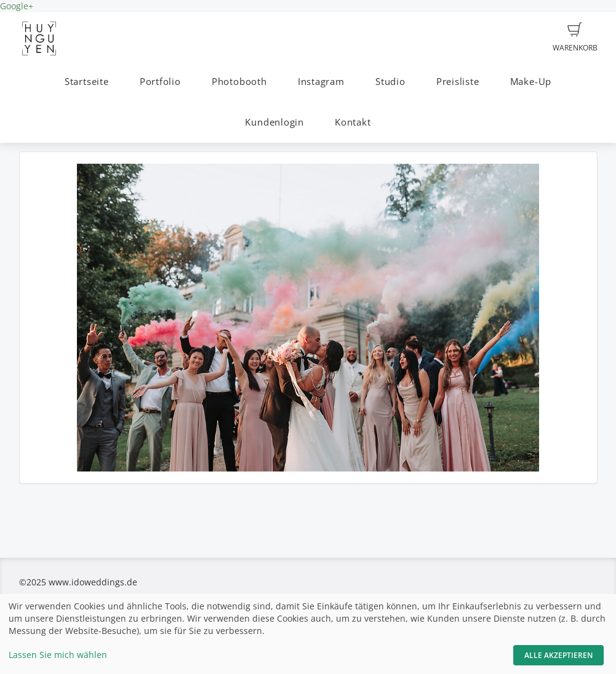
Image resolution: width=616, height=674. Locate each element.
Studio (390, 82)
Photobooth (239, 82)
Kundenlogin (274, 122)
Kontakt (353, 122)
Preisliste (458, 82)
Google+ (17, 6)
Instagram (321, 82)
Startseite (87, 82)
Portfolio (160, 82)
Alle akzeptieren (558, 655)
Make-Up (531, 82)
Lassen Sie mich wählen (58, 655)
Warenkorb (575, 38)
